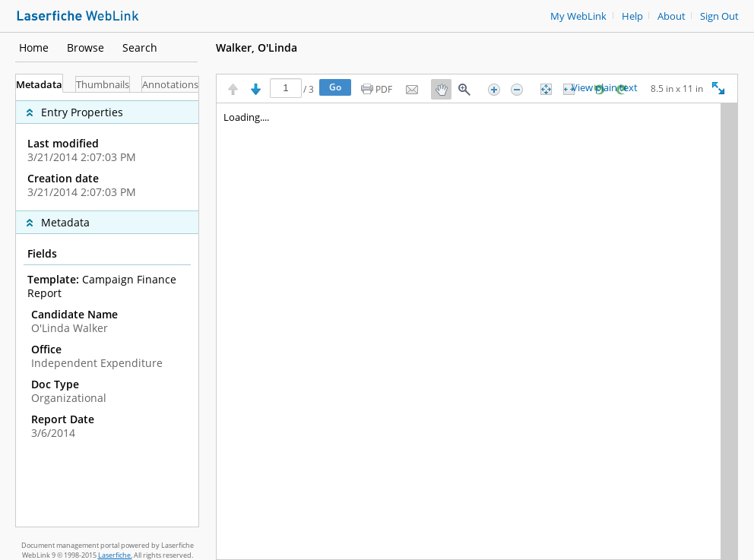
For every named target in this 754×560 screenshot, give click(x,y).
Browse (86, 47)
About (672, 16)
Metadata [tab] (39, 85)
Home (34, 47)
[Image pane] (477, 331)
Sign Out (719, 16)
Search (140, 47)
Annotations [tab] (170, 85)
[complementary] (107, 152)
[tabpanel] (107, 310)
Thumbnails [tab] (103, 85)
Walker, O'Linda (257, 47)
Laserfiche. (115, 555)
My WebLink (578, 16)
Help (632, 16)
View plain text (605, 88)
